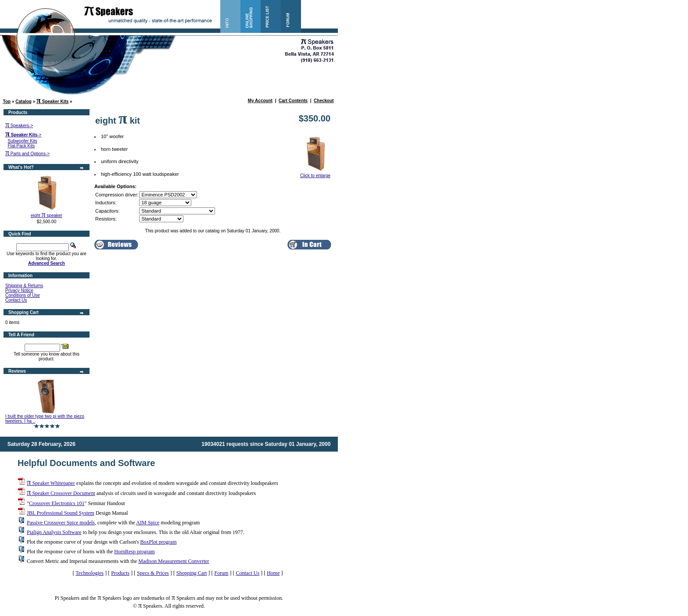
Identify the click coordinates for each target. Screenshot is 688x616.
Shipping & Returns (24, 286)
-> (23, 135)
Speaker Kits (52, 101)
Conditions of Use (23, 295)
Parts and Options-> (27, 154)
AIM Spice (148, 523)
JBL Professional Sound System (61, 513)
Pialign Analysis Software (54, 532)
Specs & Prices (153, 573)
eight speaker (47, 215)
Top (7, 101)
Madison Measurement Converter (174, 561)
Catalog (23, 101)
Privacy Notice (19, 290)
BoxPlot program (158, 542)
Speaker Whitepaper (51, 483)
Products (120, 573)
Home (273, 573)
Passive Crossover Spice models (61, 523)
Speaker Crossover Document (61, 493)
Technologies (90, 573)
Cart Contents (293, 101)
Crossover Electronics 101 (57, 503)
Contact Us (16, 300)
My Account (260, 101)
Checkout (324, 101)
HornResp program (134, 552)
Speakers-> (19, 126)
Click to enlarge (315, 174)
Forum (221, 573)
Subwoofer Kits (23, 141)
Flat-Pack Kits (21, 146)
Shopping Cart (192, 573)
